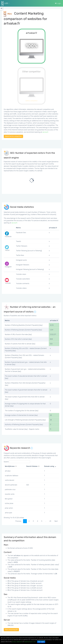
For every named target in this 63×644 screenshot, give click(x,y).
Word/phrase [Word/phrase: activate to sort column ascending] (10, 466)
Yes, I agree (41, 642)
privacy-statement (17, 642)
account (45, 132)
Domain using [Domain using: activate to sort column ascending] (49, 466)
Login (58, 3)
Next (56, 521)
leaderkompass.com (30, 642)
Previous (18, 521)
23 (50, 521)
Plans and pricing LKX (11, 630)
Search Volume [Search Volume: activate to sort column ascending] (32, 466)
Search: (17, 462)
